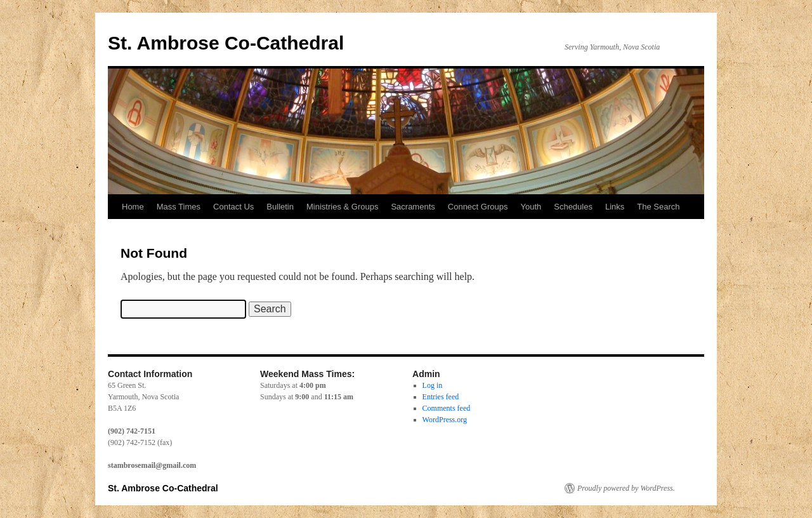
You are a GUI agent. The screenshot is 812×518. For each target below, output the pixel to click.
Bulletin (280, 207)
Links (615, 207)
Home (133, 207)
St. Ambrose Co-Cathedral (226, 43)
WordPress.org (445, 420)
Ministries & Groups (342, 207)
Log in (433, 385)
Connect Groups (478, 207)
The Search (658, 207)
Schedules (573, 207)
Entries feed (441, 397)
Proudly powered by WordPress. (626, 488)
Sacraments (413, 207)
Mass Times (179, 207)
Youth (531, 207)
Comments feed (447, 408)
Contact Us (233, 207)
